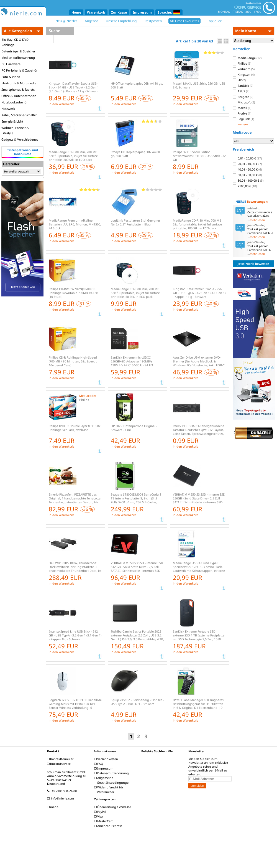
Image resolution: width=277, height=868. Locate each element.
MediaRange (247, 58)
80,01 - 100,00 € (248, 181)
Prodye (242, 113)
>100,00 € (245, 186)
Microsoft (244, 102)
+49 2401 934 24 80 (63, 791)
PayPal (101, 812)
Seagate (243, 97)
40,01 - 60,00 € (247, 169)
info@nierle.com (61, 798)
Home (76, 12)
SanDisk (243, 86)
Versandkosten (107, 759)
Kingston (244, 75)
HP (239, 80)
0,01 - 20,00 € (247, 158)
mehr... (54, 807)
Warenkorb (96, 12)
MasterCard (105, 821)
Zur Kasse (119, 12)
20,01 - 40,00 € (247, 164)
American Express (109, 826)
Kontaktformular (61, 759)
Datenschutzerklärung (112, 773)
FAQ (99, 764)
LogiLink (243, 119)
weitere (243, 124)
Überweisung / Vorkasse (113, 807)
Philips (242, 64)
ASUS (241, 91)
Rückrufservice (60, 764)
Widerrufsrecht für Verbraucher (109, 790)
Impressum (142, 12)
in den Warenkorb (61, 104)
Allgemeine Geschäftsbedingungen (113, 780)
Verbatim (244, 69)
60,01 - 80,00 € (247, 175)
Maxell (242, 108)
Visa (99, 816)
